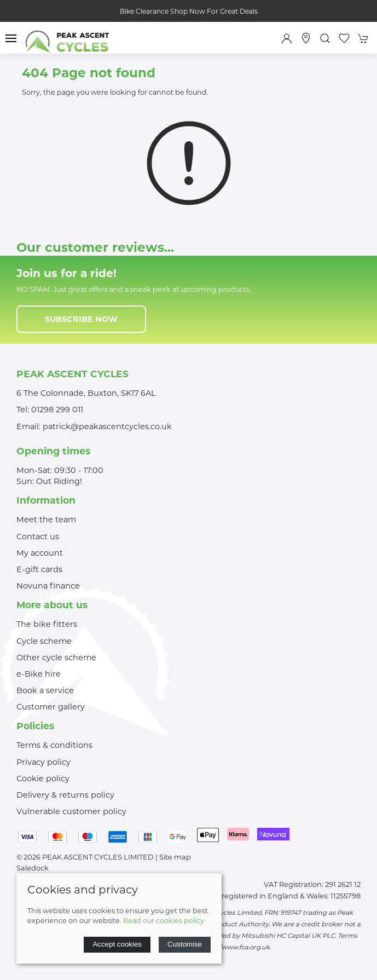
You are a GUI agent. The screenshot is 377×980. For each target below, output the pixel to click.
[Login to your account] (287, 38)
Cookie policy (43, 779)
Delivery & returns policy (65, 795)
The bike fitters (47, 624)
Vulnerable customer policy (71, 811)
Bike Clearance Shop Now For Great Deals (189, 11)
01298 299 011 (57, 410)
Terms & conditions (54, 745)
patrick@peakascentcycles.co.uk (107, 426)
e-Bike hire (39, 674)
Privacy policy (43, 762)
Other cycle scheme (56, 658)
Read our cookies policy (164, 921)
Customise (185, 944)
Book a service (45, 690)
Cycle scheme (44, 641)
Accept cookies (117, 944)
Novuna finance (48, 586)
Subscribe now (81, 319)
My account (40, 553)
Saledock (33, 868)
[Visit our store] (306, 38)
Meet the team (46, 520)
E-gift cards (39, 569)
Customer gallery (51, 707)
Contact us (38, 537)
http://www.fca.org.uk (236, 947)
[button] (11, 38)
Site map (175, 857)
